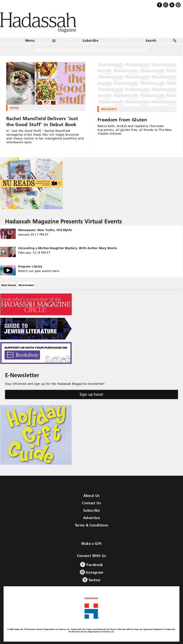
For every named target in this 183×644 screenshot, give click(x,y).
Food (14, 108)
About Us (92, 496)
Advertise (91, 518)
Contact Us (91, 503)
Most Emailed (26, 285)
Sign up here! (91, 394)
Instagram (92, 572)
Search (151, 41)
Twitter (92, 580)
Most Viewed (9, 285)
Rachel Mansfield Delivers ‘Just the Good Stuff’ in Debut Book (42, 121)
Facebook (91, 564)
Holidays (109, 109)
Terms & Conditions (92, 525)
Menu (30, 41)
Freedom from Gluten (122, 120)
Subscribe (90, 41)
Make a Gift (91, 544)
